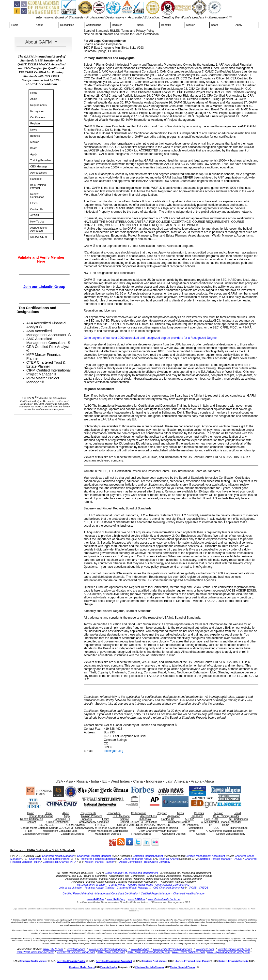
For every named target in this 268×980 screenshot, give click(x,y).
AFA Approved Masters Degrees (224, 831)
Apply (239, 25)
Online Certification (57, 822)
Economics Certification (37, 834)
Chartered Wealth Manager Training (157, 828)
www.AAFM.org (140, 949)
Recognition (67, 25)
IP (210, 825)
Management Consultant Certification (117, 893)
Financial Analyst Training (100, 888)
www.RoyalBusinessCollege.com (76, 952)
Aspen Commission (131, 862)
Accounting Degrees (174, 834)
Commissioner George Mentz (172, 885)
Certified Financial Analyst (148, 856)
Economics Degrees (72, 834)
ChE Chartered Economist (169, 888)
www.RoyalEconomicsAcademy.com (149, 952)
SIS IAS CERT (39, 237)
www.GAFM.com (53, 949)
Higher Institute (239, 828)
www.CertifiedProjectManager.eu (108, 949)
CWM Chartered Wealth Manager (158, 831)
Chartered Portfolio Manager (215, 859)
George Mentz (117, 885)
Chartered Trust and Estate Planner (50, 859)
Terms (192, 831)
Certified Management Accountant (205, 856)
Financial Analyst (169, 859)
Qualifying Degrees (179, 822)
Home (15, 25)
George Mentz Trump (141, 885)
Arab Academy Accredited (39, 229)
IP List (28, 831)
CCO (217, 828)
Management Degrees (108, 834)
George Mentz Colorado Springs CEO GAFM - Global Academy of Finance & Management (73, 828)
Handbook (36, 179)
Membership (196, 828)
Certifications (94, 25)
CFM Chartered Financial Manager (221, 822)
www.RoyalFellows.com (111, 952)
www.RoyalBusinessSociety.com (35, 952)
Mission (191, 25)
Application (174, 816)
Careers (201, 834)
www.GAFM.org (116, 899)
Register (117, 25)
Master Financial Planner (99, 862)
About (39, 25)
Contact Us (37, 209)
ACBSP (35, 215)
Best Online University (157, 862)
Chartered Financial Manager (94, 856)
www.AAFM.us (137, 899)
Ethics (34, 203)
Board (215, 25)
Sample (124, 819)
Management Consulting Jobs (60, 831)
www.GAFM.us (95, 899)
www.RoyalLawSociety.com (234, 949)
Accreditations (39, 173)
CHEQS (204, 888)
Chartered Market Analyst (138, 859)
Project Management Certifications (108, 831)
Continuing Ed (62, 819)
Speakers (86, 819)
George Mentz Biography (231, 834)
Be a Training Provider (38, 186)
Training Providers (41, 160)
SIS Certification (238, 819)
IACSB (238, 859)
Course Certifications (41, 816)
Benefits (166, 25)
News (140, 25)
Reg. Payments (190, 825)
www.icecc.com (205, 949)
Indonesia (145, 819)
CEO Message (39, 166)
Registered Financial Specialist (98, 859)
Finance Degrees (141, 834)
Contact (31, 822)
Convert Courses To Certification (138, 822)
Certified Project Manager (156, 893)
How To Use (37, 222)
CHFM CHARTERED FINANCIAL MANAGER (144, 825)
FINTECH (101, 825)
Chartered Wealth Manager (58, 856)
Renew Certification (37, 195)
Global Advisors (76, 825)
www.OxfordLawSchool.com (164, 899)
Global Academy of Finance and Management (131, 873)
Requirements (38, 105)
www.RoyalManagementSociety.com (228, 952)
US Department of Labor (91, 885)
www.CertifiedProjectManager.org (173, 949)
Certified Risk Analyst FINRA (59, 862)
